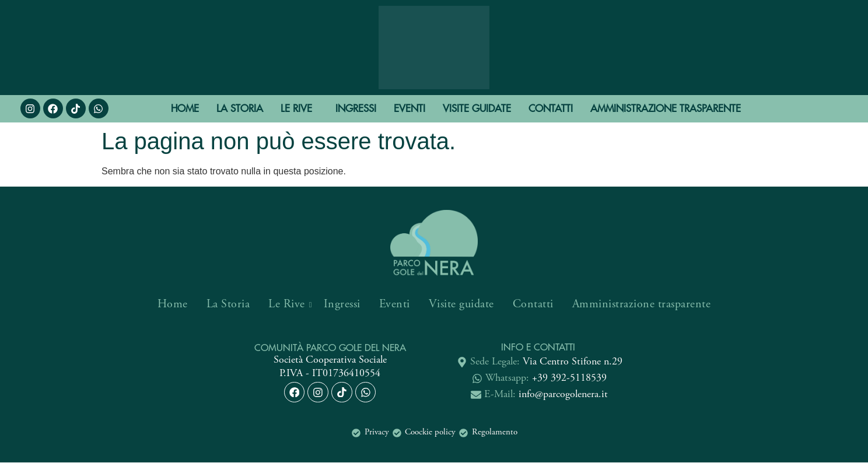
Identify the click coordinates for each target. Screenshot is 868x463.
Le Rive (296, 108)
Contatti (551, 108)
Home (185, 108)
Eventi (409, 108)
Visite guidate (477, 108)
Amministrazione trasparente (666, 108)
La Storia (240, 108)
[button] (299, 109)
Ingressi (356, 108)
